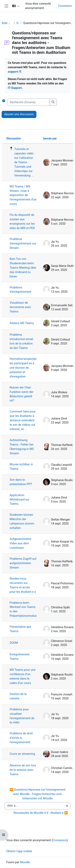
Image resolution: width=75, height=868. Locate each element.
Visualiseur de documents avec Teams (20, 307)
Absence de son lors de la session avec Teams (23, 770)
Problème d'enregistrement (20, 290)
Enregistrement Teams (19, 657)
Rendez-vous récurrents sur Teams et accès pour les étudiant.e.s (23, 585)
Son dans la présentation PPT (21, 482)
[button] (16, 6)
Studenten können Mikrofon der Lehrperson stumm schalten (22, 521)
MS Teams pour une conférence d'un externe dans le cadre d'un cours (22, 676)
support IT (14, 72)
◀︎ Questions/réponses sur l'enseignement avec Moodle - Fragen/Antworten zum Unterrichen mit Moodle (38, 794)
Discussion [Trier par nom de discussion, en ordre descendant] (14, 138)
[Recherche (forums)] (28, 102)
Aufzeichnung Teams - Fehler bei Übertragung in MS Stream (22, 447)
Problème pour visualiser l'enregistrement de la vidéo (22, 716)
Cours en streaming (22, 754)
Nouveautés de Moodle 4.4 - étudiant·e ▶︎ (41, 813)
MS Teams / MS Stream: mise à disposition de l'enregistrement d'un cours (23, 195)
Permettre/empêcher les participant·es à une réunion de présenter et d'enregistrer (23, 368)
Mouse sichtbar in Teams (21, 467)
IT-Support (15, 88)
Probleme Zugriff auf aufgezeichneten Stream (23, 563)
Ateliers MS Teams (22, 323)
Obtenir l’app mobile (19, 851)
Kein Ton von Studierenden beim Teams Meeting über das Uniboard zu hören (23, 268)
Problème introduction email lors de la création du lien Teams (21, 341)
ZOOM (14, 643)
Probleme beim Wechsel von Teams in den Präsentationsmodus (23, 609)
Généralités (18, 23)
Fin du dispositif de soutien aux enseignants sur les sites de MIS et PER (22, 221)
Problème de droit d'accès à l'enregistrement (21, 738)
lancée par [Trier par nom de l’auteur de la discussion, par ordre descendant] (50, 138)
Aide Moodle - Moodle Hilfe (7, 23)
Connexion (65, 6)
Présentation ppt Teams (20, 629)
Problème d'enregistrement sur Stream (23, 243)
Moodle (25, 862)
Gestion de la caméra (18, 696)
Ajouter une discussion (19, 114)
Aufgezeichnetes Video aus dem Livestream (20, 543)
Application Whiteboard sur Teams (19, 500)
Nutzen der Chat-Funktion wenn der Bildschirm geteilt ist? (21, 394)
